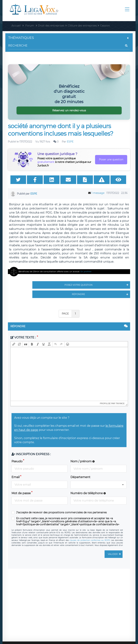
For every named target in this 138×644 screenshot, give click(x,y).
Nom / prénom (83, 461)
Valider (115, 554)
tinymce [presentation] (120, 403)
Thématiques (69, 38)
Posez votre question (97, 285)
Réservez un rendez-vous (69, 110)
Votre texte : (23, 337)
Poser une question (111, 159)
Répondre (101, 294)
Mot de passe (21, 493)
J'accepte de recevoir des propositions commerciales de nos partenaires (61, 513)
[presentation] (14, 344)
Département (80, 477)
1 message (98, 193)
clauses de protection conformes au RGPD (90, 540)
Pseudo (17, 461)
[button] (14, 344)
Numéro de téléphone (88, 493)
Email (16, 477)
